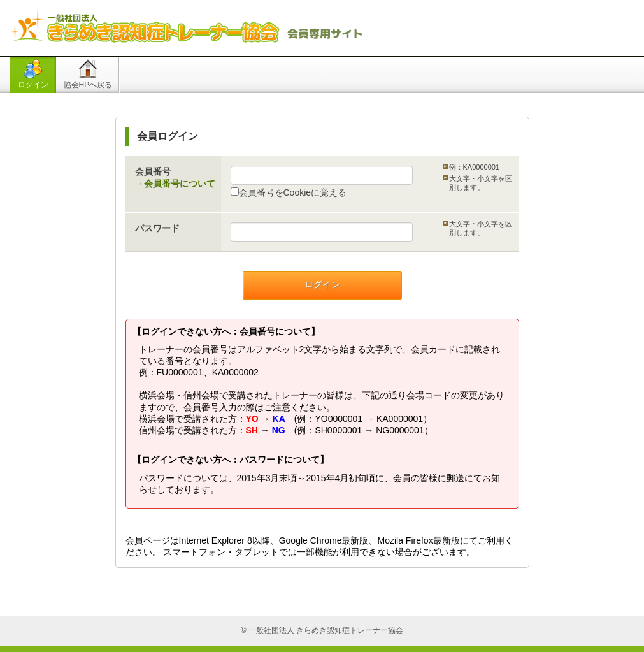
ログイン (33, 85)
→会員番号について (175, 184)
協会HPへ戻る (88, 85)
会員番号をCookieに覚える (289, 192)
